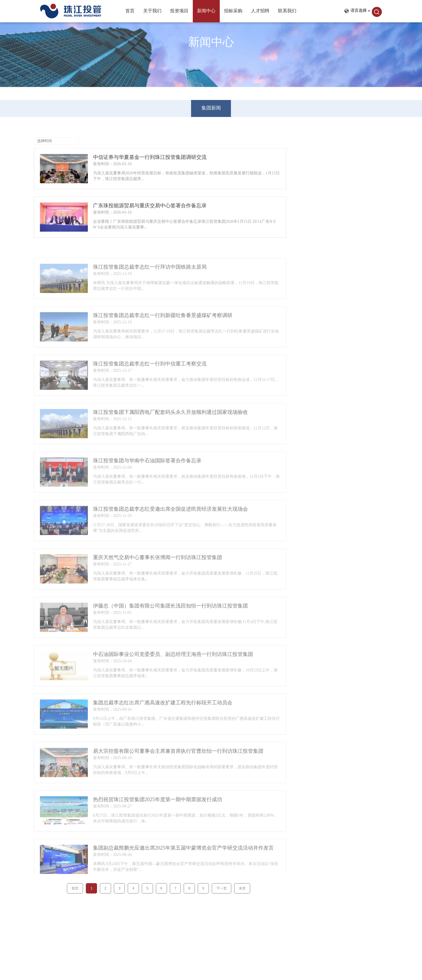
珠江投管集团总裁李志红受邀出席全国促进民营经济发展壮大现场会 (149, 525)
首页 (130, 11)
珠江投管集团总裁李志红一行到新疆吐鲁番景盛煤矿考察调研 (141, 332)
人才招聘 (260, 11)
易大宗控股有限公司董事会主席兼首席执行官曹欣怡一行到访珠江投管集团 (157, 767)
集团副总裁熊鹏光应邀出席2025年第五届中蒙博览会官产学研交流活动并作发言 (162, 864)
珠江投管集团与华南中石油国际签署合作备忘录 (126, 477)
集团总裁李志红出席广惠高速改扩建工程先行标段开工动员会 (141, 719)
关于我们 (152, 11)
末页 (221, 888)
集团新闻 (211, 103)
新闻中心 (206, 11)
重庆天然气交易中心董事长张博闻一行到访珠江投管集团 (136, 574)
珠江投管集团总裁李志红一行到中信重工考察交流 (129, 380)
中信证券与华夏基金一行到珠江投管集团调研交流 (129, 160)
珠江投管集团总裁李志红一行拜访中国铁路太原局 (129, 283)
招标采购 (233, 11)
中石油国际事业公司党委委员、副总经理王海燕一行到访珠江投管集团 (152, 671)
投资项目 (179, 11)
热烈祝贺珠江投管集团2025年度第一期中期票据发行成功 (136, 816)
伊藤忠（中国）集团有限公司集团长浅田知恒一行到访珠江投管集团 (149, 622)
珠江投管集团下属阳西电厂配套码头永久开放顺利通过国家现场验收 (149, 429)
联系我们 (287, 11)
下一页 (200, 888)
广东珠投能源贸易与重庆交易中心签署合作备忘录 (129, 208)
